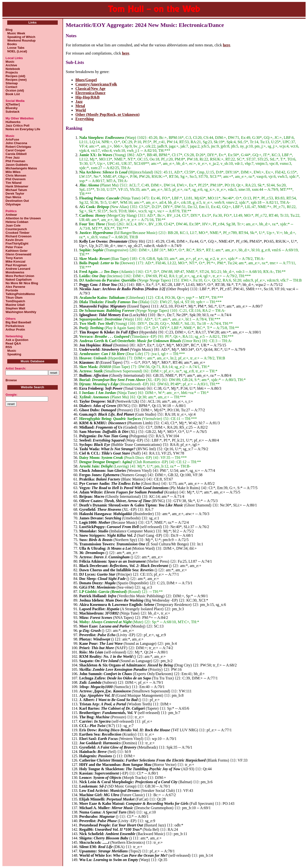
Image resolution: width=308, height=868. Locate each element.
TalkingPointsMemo (20, 294)
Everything (84, 119)
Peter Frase (14, 247)
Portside (12, 290)
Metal (80, 106)
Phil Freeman (15, 161)
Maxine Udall (15, 305)
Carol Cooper (15, 150)
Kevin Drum (14, 240)
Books (11, 44)
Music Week (15, 33)
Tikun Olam (14, 298)
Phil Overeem (16, 179)
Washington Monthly (21, 312)
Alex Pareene (15, 287)
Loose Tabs (15, 48)
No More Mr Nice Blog (22, 283)
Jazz (79, 102)
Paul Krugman (16, 265)
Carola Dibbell (16, 154)
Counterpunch (16, 229)
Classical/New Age (90, 89)
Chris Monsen (16, 175)
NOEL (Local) (16, 51)
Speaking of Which (20, 37)
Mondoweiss (15, 272)
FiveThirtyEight (17, 243)
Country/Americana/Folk (96, 84)
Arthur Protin (15, 329)
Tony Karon (14, 258)
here (226, 45)
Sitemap (12, 83)
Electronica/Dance (90, 93)
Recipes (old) (15, 76)
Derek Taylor (15, 194)
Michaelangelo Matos (21, 168)
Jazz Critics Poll (17, 126)
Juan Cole (13, 225)
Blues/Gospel (86, 80)
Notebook (13, 69)
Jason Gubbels (17, 165)
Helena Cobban (17, 222)
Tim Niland (13, 183)
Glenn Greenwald (18, 254)
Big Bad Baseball (18, 322)
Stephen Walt (15, 308)
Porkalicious (15, 326)
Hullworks (13, 122)
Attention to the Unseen (23, 218)
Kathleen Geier (17, 251)
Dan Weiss (13, 197)
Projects (12, 72)
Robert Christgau (18, 147)
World (81, 110)
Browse (11, 380)
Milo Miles (13, 172)
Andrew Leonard (18, 269)
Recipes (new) (16, 80)
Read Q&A (13, 343)
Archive (11, 65)
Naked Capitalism (19, 280)
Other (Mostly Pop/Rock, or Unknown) (107, 114)
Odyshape (13, 204)
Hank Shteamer (17, 186)
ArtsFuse (12, 139)
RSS (9, 347)
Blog (9, 30)
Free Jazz (13, 157)
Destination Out (17, 201)
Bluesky (12, 108)
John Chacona (16, 143)
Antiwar (11, 215)
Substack (13, 112)
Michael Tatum (16, 190)
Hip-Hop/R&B (87, 97)
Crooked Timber (17, 233)
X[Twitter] (13, 104)
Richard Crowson (19, 236)
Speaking (13, 354)
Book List (13, 94)
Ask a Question (17, 340)
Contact (11, 87)
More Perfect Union (20, 276)
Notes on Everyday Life (23, 129)
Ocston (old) (15, 90)
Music (10, 62)
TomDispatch (15, 301)
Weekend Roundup (21, 40)
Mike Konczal (15, 262)
